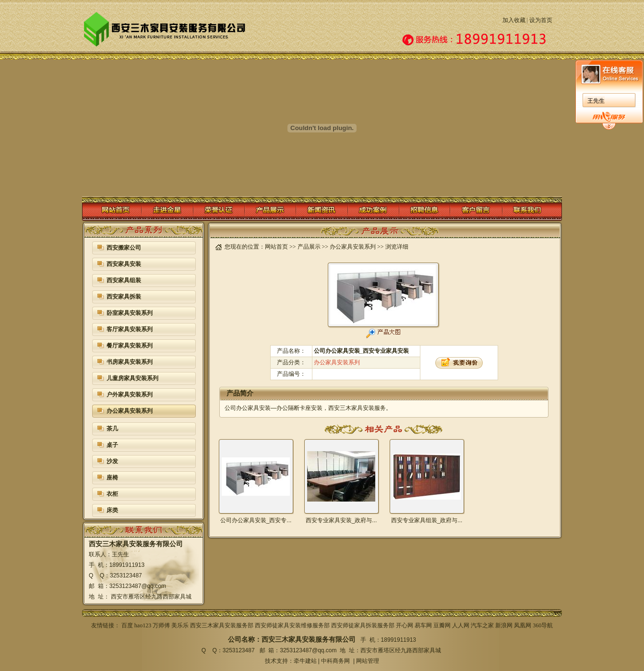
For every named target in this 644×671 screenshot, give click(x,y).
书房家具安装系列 (130, 362)
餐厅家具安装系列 (130, 346)
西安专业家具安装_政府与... (341, 520)
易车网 (423, 625)
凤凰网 (523, 625)
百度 (127, 625)
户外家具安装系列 (130, 395)
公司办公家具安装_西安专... (256, 520)
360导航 (543, 625)
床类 (112, 510)
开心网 (405, 625)
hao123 (143, 625)
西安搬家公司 (124, 248)
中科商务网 (335, 661)
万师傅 (161, 625)
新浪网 (504, 625)
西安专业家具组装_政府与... (427, 520)
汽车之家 (482, 625)
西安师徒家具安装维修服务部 (292, 625)
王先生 (596, 101)
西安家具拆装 (124, 297)
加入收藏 (514, 20)
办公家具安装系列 (130, 411)
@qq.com (154, 586)
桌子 (112, 445)
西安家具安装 (124, 264)
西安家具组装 (124, 280)
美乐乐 (180, 625)
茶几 (112, 429)
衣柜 (112, 494)
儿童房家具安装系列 (132, 378)
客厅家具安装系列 (130, 329)
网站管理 (368, 661)
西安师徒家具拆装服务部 (363, 625)
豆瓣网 (442, 625)
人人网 (461, 625)
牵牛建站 (305, 661)
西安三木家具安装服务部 (222, 625)
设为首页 (541, 20)
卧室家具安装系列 (130, 313)
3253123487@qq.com (308, 650)
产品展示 (309, 247)
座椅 (112, 478)
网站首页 (276, 247)
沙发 (112, 461)
